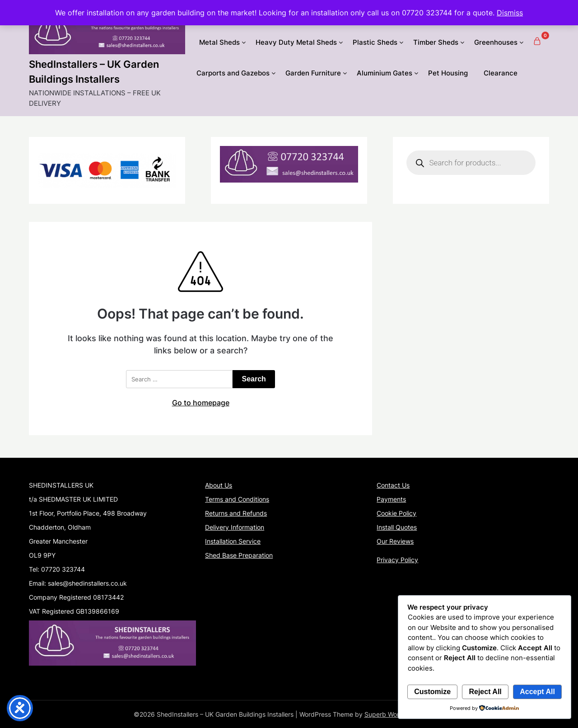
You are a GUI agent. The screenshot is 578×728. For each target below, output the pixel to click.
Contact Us (393, 485)
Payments (391, 499)
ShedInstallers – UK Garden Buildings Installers (94, 72)
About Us (219, 485)
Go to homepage (201, 403)
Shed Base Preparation (239, 555)
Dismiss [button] (510, 13)
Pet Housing (448, 73)
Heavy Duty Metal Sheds (296, 42)
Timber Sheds (436, 42)
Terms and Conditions (237, 499)
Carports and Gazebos (233, 73)
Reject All (485, 692)
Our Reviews (395, 541)
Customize (432, 692)
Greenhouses (496, 42)
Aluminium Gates (385, 73)
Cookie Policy (396, 513)
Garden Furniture (313, 73)
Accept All (537, 692)
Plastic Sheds (375, 42)
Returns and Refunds (236, 513)
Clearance (501, 73)
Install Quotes (397, 527)
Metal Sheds (219, 42)
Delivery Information (235, 527)
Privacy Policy (397, 560)
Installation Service (233, 541)
